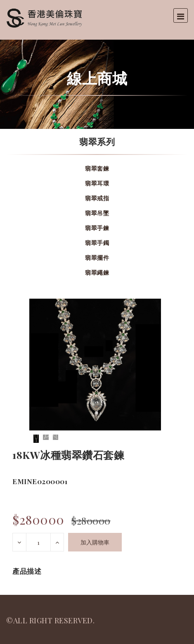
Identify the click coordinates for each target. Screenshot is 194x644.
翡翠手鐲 (97, 243)
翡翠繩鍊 (97, 272)
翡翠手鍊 (97, 228)
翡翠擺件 (97, 258)
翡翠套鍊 (97, 168)
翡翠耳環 (97, 183)
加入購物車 (95, 542)
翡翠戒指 (97, 198)
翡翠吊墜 (97, 213)
